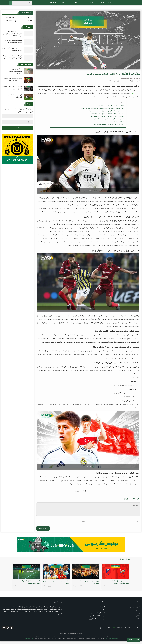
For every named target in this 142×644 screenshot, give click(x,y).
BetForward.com (30, 639)
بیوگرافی (74, 4)
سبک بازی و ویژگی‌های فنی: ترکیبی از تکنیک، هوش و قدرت (106, 114)
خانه (110, 4)
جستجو (10, 4)
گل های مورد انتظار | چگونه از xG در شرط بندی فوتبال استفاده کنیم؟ (12, 60)
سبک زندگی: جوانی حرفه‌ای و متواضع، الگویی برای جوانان (107, 117)
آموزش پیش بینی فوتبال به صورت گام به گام (12, 99)
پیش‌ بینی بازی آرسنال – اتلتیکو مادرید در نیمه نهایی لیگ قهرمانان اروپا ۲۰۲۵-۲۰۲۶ (12, 37)
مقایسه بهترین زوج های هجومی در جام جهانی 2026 (12, 52)
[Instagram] (9, 20)
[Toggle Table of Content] (121, 106)
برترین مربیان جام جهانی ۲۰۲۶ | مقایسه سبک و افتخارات (13, 44)
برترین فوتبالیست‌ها (127, 81)
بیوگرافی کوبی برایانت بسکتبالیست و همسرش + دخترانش (14, 74)
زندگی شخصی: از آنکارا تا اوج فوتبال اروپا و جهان (110, 109)
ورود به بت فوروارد (134, 640)
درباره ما (64, 4)
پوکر (83, 4)
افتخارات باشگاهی (118, 125)
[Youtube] (25, 24)
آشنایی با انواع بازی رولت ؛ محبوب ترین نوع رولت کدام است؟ (13, 82)
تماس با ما (53, 4)
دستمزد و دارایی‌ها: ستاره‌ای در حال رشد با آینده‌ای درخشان (107, 119)
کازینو (91, 4)
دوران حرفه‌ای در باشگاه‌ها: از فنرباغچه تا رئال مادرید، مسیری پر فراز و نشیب (102, 111)
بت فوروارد (137, 81)
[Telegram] (9, 24)
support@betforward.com (111, 642)
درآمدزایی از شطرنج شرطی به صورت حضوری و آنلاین (12, 91)
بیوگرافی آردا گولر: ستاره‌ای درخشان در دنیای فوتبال (112, 77)
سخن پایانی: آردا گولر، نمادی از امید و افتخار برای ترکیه (108, 127)
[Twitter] (25, 20)
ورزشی (101, 4)
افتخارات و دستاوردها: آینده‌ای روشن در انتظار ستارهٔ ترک (107, 122)
